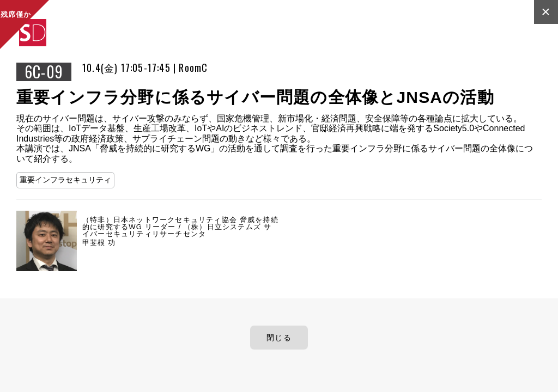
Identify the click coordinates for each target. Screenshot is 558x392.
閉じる (279, 338)
